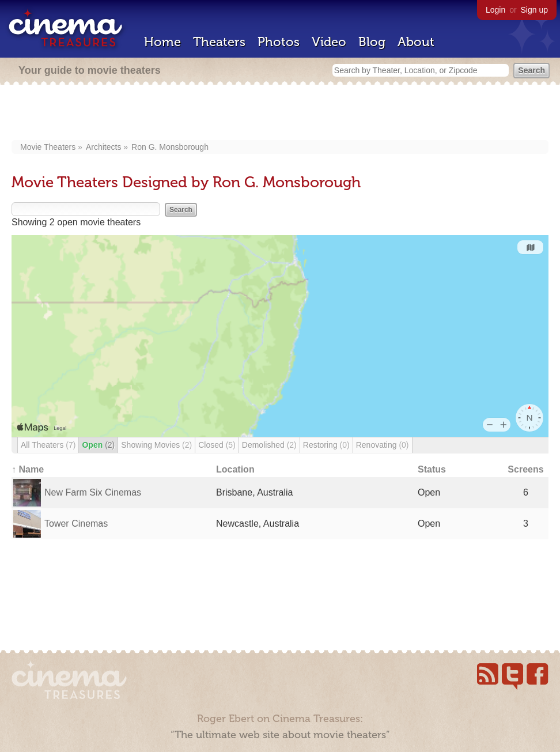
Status (432, 469)
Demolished (269, 445)
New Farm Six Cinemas (93, 492)
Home (162, 42)
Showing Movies (156, 445)
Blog (372, 42)
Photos (279, 42)
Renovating (383, 445)
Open (98, 445)
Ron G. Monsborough (170, 147)
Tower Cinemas (76, 524)
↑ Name (28, 469)
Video (329, 42)
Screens (525, 469)
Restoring (326, 445)
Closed (217, 445)
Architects (103, 147)
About (416, 42)
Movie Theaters (48, 147)
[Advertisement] (280, 114)
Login (495, 10)
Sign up (534, 10)
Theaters (219, 42)
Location (235, 469)
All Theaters (48, 445)
